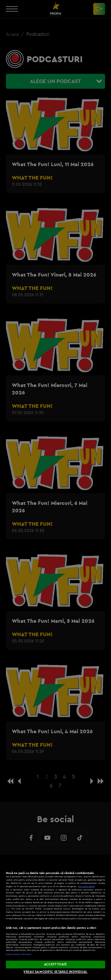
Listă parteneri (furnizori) (19, 954)
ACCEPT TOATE (55, 964)
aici (8, 909)
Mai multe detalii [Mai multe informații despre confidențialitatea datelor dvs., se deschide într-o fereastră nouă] (86, 886)
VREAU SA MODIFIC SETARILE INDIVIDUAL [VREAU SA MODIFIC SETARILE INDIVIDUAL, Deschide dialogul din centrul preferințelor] (55, 972)
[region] (55, 917)
